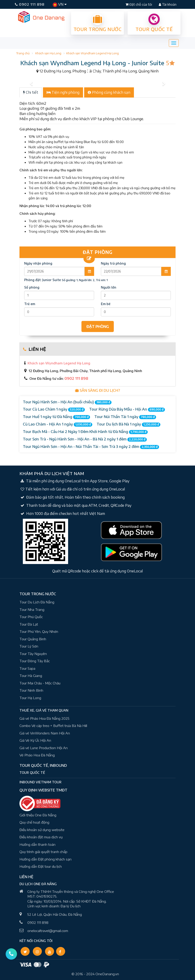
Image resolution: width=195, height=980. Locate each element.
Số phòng (32, 287)
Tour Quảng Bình (33, 639)
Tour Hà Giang (31, 676)
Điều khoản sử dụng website (42, 830)
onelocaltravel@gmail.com (48, 931)
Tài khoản (168, 4)
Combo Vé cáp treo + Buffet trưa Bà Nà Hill (53, 726)
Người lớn (109, 287)
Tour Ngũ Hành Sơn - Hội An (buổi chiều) (67, 402)
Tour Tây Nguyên (33, 654)
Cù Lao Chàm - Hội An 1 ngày (58, 424)
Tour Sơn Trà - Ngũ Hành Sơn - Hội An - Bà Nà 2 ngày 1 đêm (85, 439)
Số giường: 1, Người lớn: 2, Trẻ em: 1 (85, 280)
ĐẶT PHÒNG (98, 327)
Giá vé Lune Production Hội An (44, 748)
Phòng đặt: (43, 280)
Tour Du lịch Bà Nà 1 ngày (128, 424)
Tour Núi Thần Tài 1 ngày (125, 417)
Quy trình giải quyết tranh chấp (43, 852)
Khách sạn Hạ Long (48, 53)
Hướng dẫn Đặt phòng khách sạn (45, 859)
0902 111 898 (30, 4)
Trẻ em (30, 304)
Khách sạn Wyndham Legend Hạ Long (93, 53)
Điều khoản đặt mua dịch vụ (41, 837)
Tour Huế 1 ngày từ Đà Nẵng (56, 417)
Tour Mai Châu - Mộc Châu (40, 683)
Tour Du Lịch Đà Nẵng (37, 602)
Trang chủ (23, 53)
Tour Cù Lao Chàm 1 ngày (54, 409)
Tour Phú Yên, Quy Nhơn (39, 631)
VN (60, 5)
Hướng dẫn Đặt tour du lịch (41, 866)
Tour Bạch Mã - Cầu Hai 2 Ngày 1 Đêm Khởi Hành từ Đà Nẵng (85, 432)
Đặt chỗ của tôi (139, 4)
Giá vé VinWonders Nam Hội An (45, 733)
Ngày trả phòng (113, 263)
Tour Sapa (27, 668)
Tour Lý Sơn (29, 646)
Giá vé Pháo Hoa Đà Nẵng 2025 (44, 718)
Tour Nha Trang (32, 610)
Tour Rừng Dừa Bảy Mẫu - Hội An (127, 409)
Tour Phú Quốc (31, 617)
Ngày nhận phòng (38, 263)
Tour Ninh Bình (31, 690)
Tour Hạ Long (30, 698)
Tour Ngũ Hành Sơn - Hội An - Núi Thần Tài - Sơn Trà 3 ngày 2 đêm (91, 447)
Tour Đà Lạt (29, 624)
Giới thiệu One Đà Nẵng (38, 815)
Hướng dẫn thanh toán (37, 844)
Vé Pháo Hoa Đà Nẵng (37, 755)
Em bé (106, 304)
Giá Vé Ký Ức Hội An (35, 740)
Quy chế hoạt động (34, 822)
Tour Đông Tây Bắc (35, 661)
